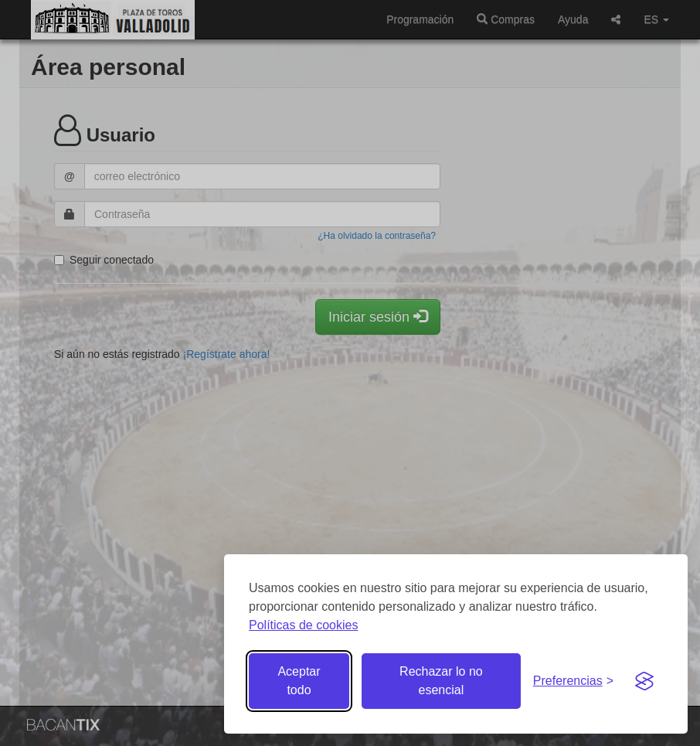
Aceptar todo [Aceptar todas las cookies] (299, 681)
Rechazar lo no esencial (441, 681)
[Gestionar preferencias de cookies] (573, 681)
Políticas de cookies (303, 625)
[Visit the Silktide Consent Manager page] (644, 681)
